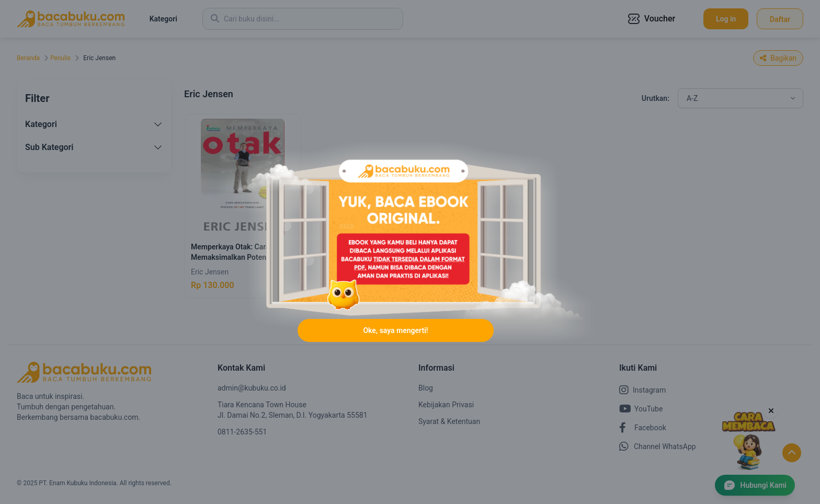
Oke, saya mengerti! (395, 330)
